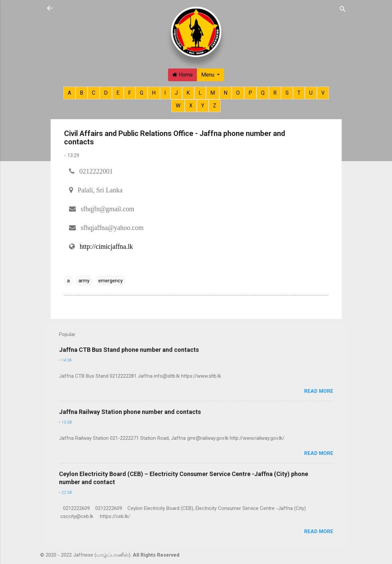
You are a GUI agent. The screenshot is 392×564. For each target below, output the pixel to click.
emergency (110, 281)
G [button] (142, 93)
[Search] (343, 9)
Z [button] (215, 106)
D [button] (106, 93)
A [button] (69, 93)
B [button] (81, 93)
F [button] (130, 93)
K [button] (188, 93)
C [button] (94, 93)
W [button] (178, 106)
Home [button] (183, 75)
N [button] (226, 93)
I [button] (165, 93)
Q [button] (263, 93)
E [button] (118, 93)
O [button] (238, 93)
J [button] (176, 93)
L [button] (200, 93)
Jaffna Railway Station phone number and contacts (130, 412)
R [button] (275, 93)
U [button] (311, 93)
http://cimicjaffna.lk (106, 246)
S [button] (287, 93)
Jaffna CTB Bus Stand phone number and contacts (129, 350)
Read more (319, 391)
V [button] (323, 93)
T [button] (299, 93)
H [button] (154, 93)
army (84, 281)
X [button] (191, 106)
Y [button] (203, 106)
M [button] (213, 93)
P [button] (250, 93)
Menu (208, 75)
